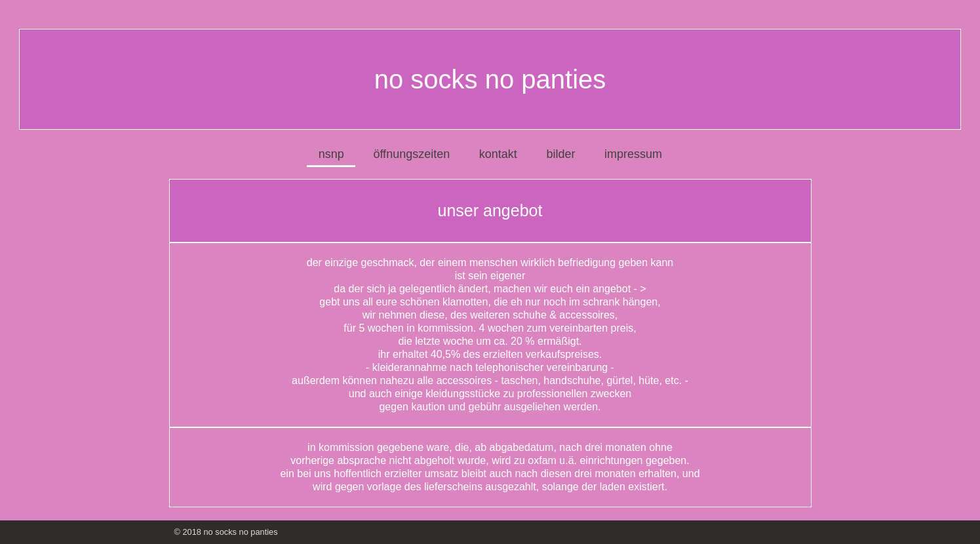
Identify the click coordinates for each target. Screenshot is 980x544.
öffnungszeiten (411, 154)
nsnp (331, 154)
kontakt (498, 154)
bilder (560, 154)
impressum (633, 154)
